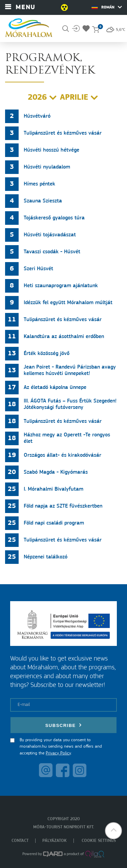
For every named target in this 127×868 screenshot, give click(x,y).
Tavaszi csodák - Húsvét (52, 252)
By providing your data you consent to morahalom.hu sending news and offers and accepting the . (61, 747)
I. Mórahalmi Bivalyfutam (54, 489)
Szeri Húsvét (38, 269)
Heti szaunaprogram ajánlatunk (61, 286)
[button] (113, 831)
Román (107, 7)
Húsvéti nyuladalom (47, 167)
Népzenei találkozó (46, 557)
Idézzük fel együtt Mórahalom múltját (68, 303)
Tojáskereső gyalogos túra (54, 218)
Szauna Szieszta (43, 201)
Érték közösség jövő (47, 354)
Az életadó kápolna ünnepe (55, 388)
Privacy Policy (58, 753)
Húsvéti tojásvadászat (50, 235)
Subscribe (64, 725)
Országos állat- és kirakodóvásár (62, 455)
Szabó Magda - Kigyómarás (56, 472)
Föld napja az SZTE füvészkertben (63, 506)
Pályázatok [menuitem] (55, 841)
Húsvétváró (37, 116)
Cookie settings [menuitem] (99, 841)
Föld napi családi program (54, 523)
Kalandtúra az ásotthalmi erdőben (64, 337)
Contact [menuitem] (20, 841)
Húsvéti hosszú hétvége (51, 150)
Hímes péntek (39, 184)
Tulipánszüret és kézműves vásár (63, 133)
